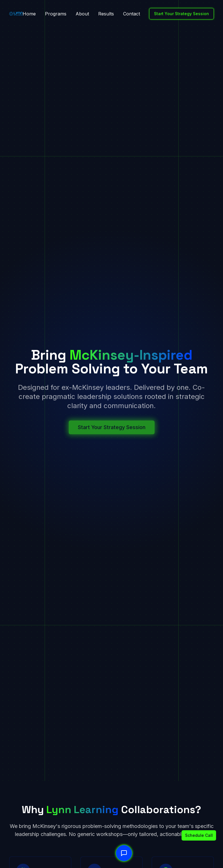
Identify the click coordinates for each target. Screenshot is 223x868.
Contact (132, 14)
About (82, 14)
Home (29, 14)
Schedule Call (195, 835)
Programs (56, 14)
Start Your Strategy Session (181, 14)
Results (106, 14)
